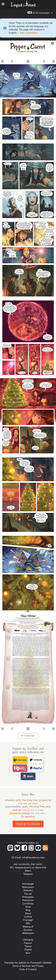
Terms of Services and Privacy (28, 966)
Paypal (28, 950)
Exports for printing (28, 813)
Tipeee (28, 946)
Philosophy (28, 897)
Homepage (28, 884)
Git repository (28, 817)
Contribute (28, 904)
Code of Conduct (28, 969)
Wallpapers (28, 933)
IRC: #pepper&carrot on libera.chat (28, 868)
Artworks (28, 890)
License (28, 917)
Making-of (28, 927)
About (28, 913)
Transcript (29, 736)
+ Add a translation (27, 33)
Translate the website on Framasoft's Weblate (28, 963)
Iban (28, 953)
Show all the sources (28, 824)
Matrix (28, 871)
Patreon (28, 943)
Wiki (28, 923)
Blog (28, 910)
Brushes (28, 930)
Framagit (28, 920)
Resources (28, 900)
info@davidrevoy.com (33, 858)
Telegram (28, 874)
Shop (28, 907)
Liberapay (28, 940)
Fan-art (28, 894)
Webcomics (28, 887)
